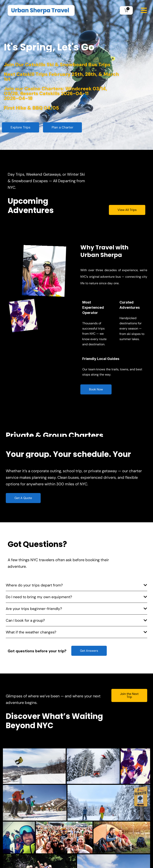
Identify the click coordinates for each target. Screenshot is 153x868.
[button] (76, 586)
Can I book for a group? (25, 620)
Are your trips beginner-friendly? (34, 609)
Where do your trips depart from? (34, 585)
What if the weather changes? (31, 632)
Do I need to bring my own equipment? (39, 597)
